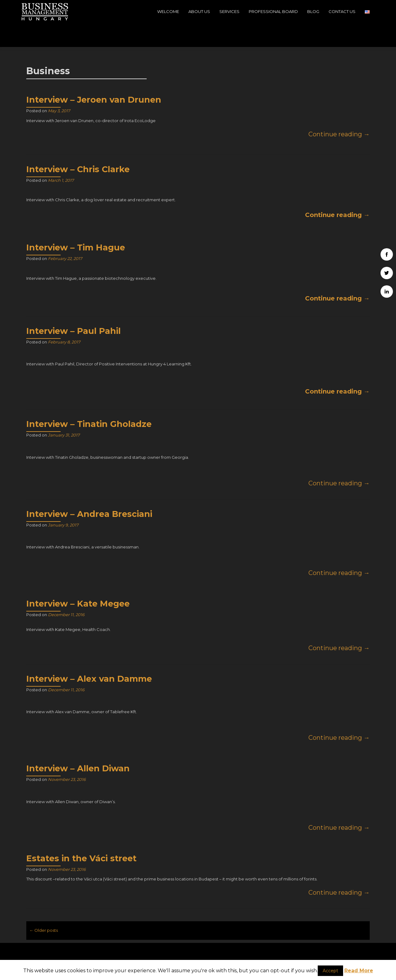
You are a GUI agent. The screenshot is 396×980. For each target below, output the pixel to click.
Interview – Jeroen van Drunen (94, 76)
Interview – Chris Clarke (78, 146)
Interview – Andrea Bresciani (89, 490)
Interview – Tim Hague (76, 224)
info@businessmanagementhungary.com (198, 954)
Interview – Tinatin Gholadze (89, 401)
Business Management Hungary (331, 944)
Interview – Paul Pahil (73, 307)
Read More (359, 971)
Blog (313, 11)
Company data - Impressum (316, 956)
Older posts (44, 907)
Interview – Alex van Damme (89, 655)
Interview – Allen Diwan (78, 745)
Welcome (168, 11)
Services (229, 11)
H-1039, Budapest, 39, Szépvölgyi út (80, 954)
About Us (199, 11)
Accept (330, 971)
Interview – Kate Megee (78, 580)
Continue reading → (339, 111)
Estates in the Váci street (81, 835)
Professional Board (273, 11)
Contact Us (342, 11)
